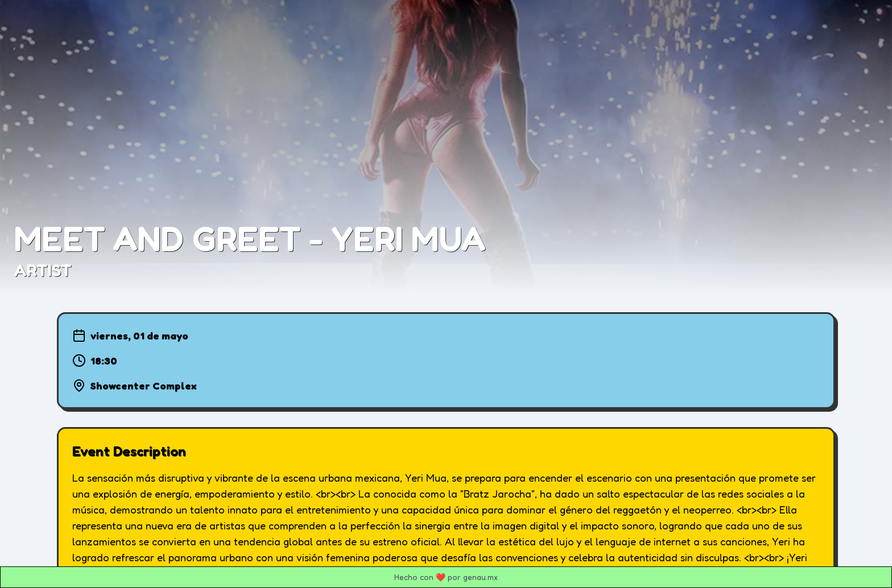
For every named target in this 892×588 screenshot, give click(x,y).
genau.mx (480, 577)
